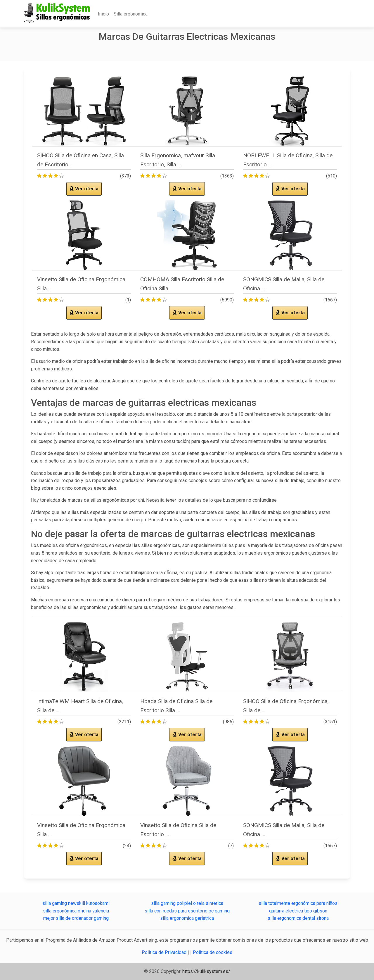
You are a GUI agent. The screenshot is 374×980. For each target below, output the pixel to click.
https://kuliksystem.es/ (206, 971)
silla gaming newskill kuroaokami (76, 903)
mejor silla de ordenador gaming (76, 918)
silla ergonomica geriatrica (187, 918)
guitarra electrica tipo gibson (298, 911)
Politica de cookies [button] (213, 952)
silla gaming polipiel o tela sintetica (187, 903)
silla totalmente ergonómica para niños (298, 903)
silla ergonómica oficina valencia (76, 911)
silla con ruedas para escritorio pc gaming (187, 911)
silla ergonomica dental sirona (298, 918)
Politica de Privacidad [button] (165, 952)
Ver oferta (84, 189)
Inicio (103, 14)
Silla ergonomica (131, 14)
